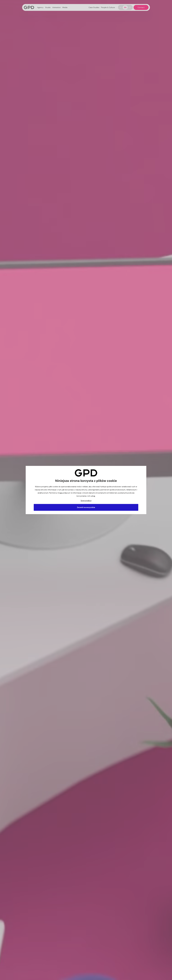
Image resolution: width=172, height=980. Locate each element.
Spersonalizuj (86, 501)
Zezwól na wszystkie (86, 507)
